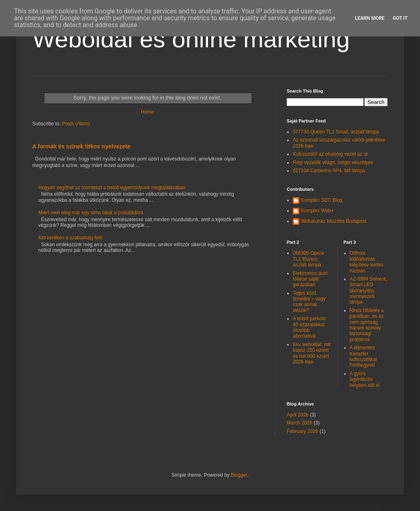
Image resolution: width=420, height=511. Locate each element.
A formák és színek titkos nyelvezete (81, 146)
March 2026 (299, 423)
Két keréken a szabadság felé (70, 238)
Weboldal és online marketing (191, 39)
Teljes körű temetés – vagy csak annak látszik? (309, 302)
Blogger (239, 475)
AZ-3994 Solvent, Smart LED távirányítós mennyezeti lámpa (369, 291)
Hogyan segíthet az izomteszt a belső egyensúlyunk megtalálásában (112, 188)
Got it (400, 18)
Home (147, 112)
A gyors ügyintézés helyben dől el (365, 379)
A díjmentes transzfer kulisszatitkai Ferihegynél (363, 356)
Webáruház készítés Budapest (334, 221)
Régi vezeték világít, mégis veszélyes (333, 163)
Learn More (370, 18)
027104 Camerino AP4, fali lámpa (329, 171)
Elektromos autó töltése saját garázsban (310, 279)
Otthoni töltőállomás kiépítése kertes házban (367, 262)
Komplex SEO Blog (322, 200)
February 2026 (302, 431)
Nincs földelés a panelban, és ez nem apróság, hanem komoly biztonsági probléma (367, 325)
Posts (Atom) (76, 124)
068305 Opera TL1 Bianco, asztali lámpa (308, 259)
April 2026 (298, 415)
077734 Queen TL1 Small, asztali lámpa (336, 132)
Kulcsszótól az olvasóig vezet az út (330, 154)
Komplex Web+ (317, 211)
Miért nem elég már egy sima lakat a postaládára (91, 213)
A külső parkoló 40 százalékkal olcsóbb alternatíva (309, 327)
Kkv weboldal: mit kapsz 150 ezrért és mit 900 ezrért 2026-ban (312, 353)
